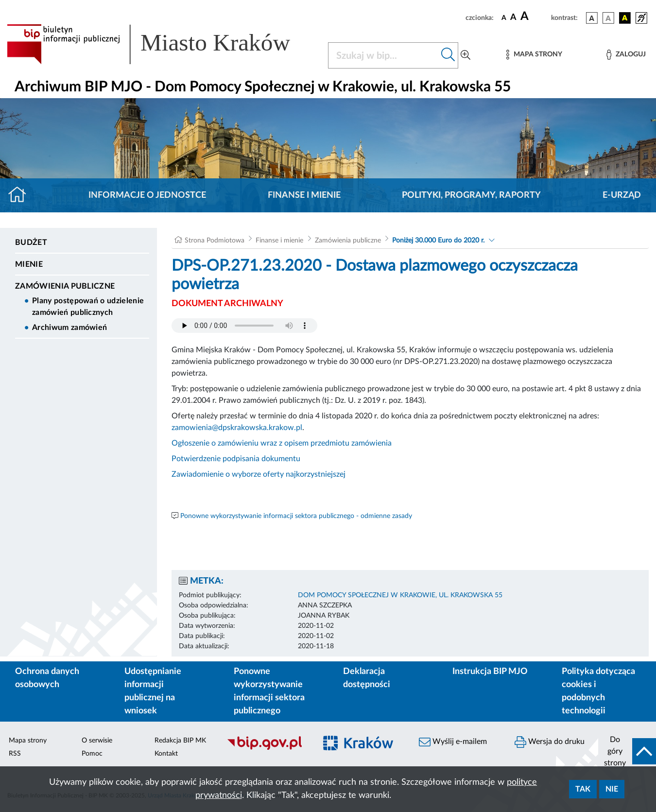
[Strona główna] (21, 195)
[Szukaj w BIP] (383, 55)
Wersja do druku (550, 742)
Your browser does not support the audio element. (244, 326)
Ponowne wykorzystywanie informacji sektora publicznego (269, 691)
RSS (15, 754)
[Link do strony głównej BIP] (162, 44)
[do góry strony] (627, 751)
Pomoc (92, 754)
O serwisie (97, 741)
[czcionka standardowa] (504, 17)
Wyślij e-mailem (453, 742)
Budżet (31, 242)
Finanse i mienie (304, 195)
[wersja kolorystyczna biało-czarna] (608, 18)
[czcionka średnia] (513, 18)
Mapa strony (28, 741)
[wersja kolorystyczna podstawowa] (592, 18)
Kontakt (166, 754)
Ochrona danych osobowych (47, 678)
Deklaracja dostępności (367, 678)
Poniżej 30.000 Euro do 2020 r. (438, 241)
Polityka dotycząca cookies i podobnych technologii (598, 691)
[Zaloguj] (626, 55)
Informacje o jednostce (147, 195)
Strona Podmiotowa (215, 241)
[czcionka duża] (534, 17)
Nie (612, 789)
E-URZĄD (622, 195)
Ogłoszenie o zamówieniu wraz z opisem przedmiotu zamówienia (282, 443)
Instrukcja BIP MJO (490, 672)
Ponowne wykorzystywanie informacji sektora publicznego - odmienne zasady (296, 516)
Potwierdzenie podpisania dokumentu (236, 459)
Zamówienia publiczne (65, 286)
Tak (583, 789)
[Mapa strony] (534, 55)
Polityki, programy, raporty (471, 195)
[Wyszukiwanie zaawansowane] (466, 55)
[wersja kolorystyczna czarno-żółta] (625, 18)
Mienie (29, 264)
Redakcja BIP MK (180, 741)
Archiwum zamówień (69, 328)
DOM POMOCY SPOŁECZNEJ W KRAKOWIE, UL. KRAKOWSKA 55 (400, 595)
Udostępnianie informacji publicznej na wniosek (153, 691)
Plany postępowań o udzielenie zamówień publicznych (88, 307)
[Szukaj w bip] (448, 55)
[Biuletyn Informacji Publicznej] (267, 748)
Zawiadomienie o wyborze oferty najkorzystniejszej (259, 474)
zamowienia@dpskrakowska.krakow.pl (237, 428)
